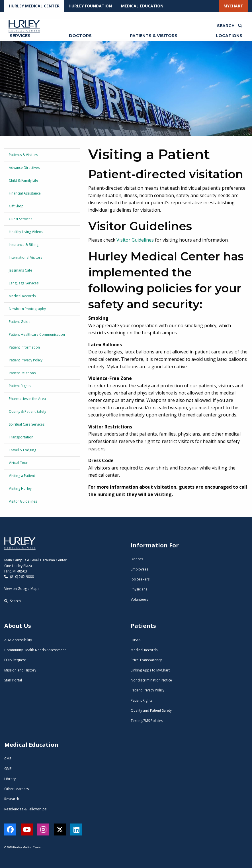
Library (10, 779)
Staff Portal (13, 680)
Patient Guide (20, 322)
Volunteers (139, 599)
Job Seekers (140, 579)
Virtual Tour (18, 463)
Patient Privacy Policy (26, 360)
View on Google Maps (22, 589)
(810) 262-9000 (19, 577)
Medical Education (142, 6)
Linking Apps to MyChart (150, 670)
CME (8, 759)
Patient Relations (22, 373)
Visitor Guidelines (23, 501)
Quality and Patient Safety (151, 710)
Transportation (21, 437)
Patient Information (24, 347)
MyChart (233, 6)
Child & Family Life (23, 180)
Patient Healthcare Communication (37, 334)
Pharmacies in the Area (27, 399)
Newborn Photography (27, 309)
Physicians (139, 589)
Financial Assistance (25, 193)
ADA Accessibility (18, 640)
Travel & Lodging (22, 450)
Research (12, 799)
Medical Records (22, 296)
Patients (143, 626)
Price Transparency (146, 660)
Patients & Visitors (23, 155)
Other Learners (17, 789)
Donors (137, 559)
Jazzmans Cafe (21, 270)
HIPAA (136, 640)
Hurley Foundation (90, 6)
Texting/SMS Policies (147, 721)
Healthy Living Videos (26, 232)
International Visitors (25, 257)
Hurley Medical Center (34, 6)
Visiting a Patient (22, 476)
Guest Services (21, 219)
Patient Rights (20, 386)
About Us (18, 626)
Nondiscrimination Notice (151, 680)
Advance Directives (24, 168)
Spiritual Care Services (27, 424)
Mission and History (20, 670)
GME (8, 769)
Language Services (24, 283)
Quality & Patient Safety (27, 411)
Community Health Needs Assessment (35, 650)
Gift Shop (16, 206)
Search (13, 601)
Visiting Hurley (20, 488)
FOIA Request (15, 660)
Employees (140, 569)
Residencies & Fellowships (25, 809)
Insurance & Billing (24, 245)
